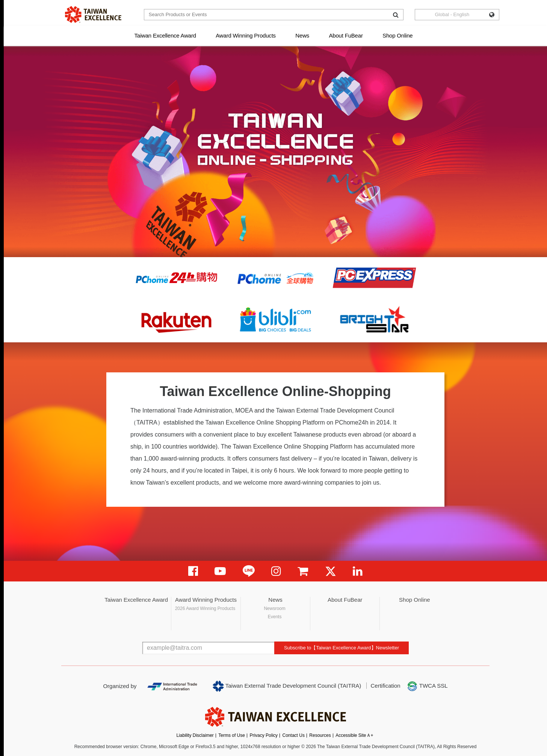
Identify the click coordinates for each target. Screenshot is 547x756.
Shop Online (397, 35)
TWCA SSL (427, 686)
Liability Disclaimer (195, 735)
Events (275, 617)
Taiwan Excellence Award (165, 35)
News (302, 35)
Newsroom (274, 608)
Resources (320, 735)
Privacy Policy (264, 735)
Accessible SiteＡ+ (354, 735)
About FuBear (346, 35)
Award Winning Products (246, 35)
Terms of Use (232, 735)
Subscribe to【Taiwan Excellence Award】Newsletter (341, 648)
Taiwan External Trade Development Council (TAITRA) (287, 686)
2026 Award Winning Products (205, 608)
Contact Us (294, 735)
